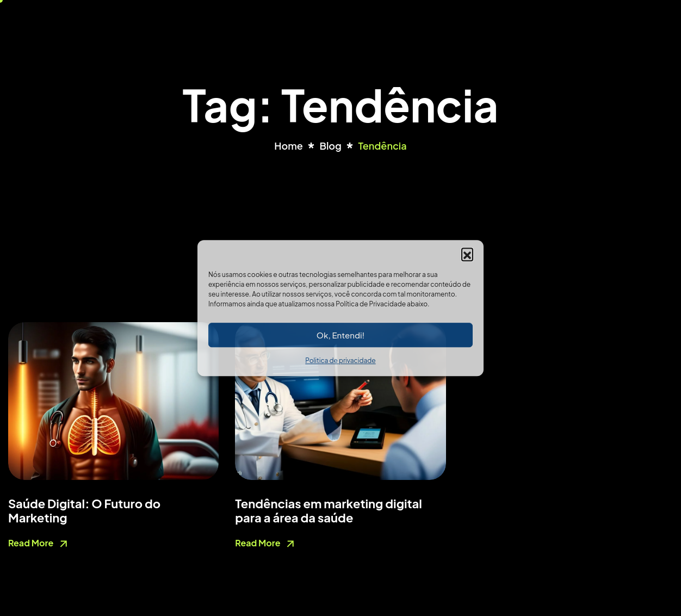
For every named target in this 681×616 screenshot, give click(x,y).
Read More (39, 544)
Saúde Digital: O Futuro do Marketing (84, 510)
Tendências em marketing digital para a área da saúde (329, 510)
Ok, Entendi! (340, 335)
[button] (467, 254)
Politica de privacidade (340, 361)
